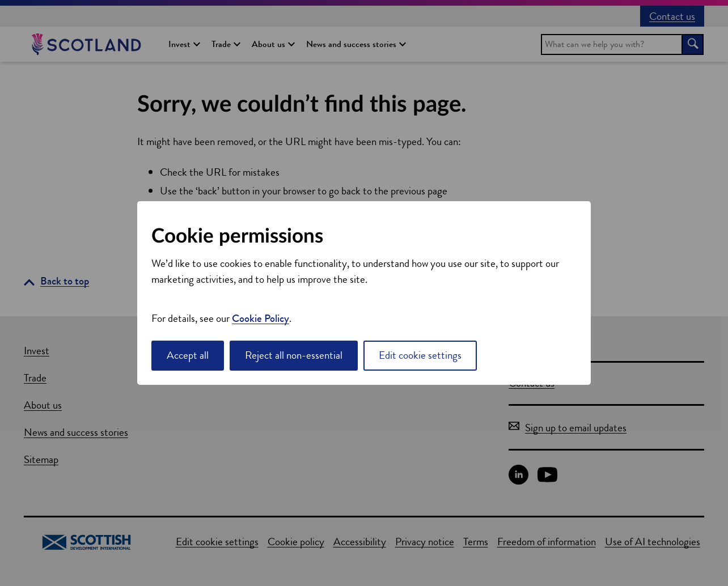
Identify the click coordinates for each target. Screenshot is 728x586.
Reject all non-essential (294, 355)
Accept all (188, 355)
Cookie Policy (261, 318)
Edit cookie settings (420, 355)
